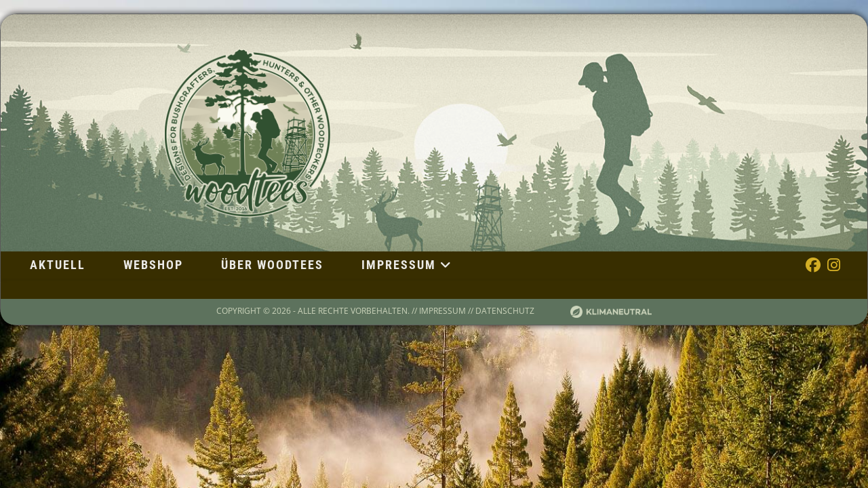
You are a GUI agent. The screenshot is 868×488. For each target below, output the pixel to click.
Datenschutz (505, 311)
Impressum (442, 311)
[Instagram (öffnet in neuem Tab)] (834, 264)
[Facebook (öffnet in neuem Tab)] (813, 264)
